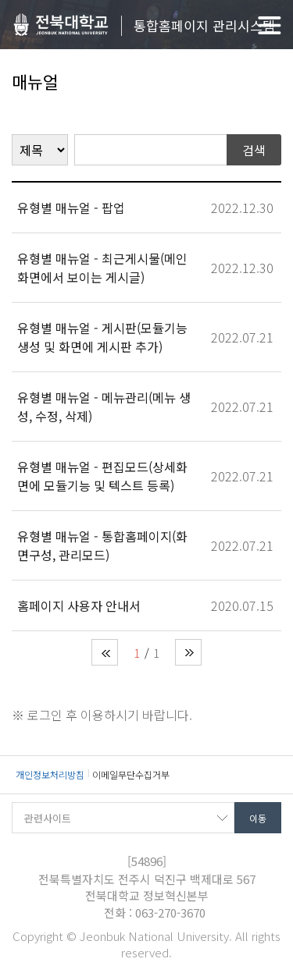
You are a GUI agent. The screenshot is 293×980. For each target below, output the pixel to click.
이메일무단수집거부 (131, 774)
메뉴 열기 (270, 25)
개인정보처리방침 (50, 774)
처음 (105, 652)
